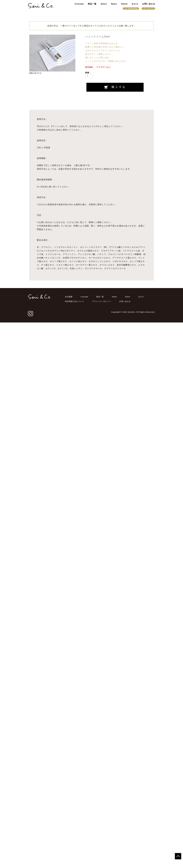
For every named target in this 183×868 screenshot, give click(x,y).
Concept (79, 4)
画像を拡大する (35, 73)
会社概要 (69, 842)
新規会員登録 (131, 9)
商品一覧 (92, 4)
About (124, 4)
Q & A (135, 4)
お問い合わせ (149, 4)
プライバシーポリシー (102, 847)
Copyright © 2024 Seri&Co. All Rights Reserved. (133, 858)
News (114, 4)
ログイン (148, 9)
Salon (104, 4)
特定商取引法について (74, 847)
